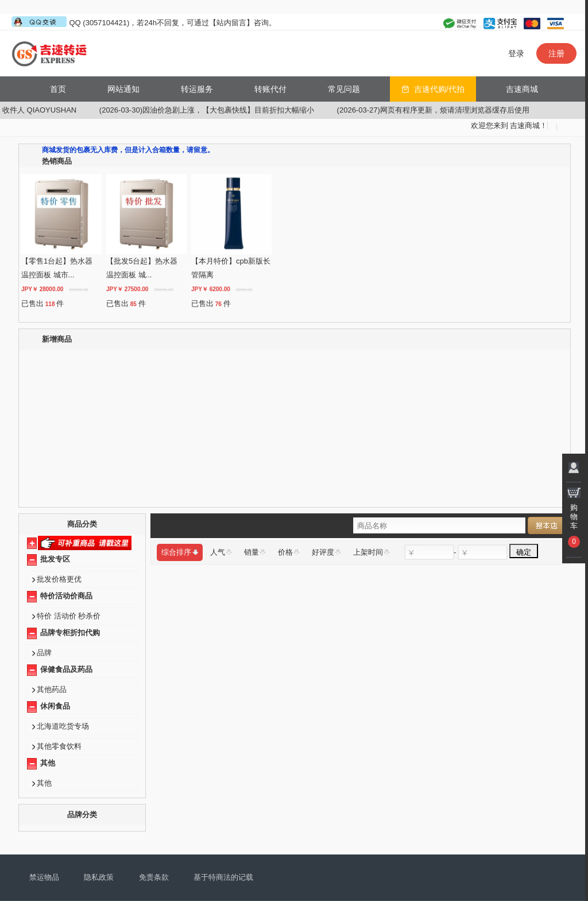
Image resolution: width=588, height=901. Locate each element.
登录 (516, 53)
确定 (524, 552)
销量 (255, 552)
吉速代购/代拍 (439, 89)
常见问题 (344, 89)
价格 (289, 552)
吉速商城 (522, 89)
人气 (221, 552)
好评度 (326, 552)
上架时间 (372, 552)
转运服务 (197, 89)
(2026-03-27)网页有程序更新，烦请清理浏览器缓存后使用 (450, 110)
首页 (58, 89)
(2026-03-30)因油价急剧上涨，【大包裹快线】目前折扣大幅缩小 (223, 110)
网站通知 (123, 89)
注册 (556, 53)
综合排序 (180, 552)
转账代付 (270, 89)
